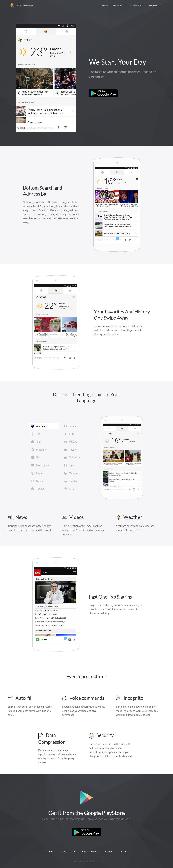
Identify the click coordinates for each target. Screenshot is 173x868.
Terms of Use (68, 852)
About (51, 852)
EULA (123, 852)
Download (137, 5)
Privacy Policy (90, 852)
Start (105, 5)
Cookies (109, 852)
